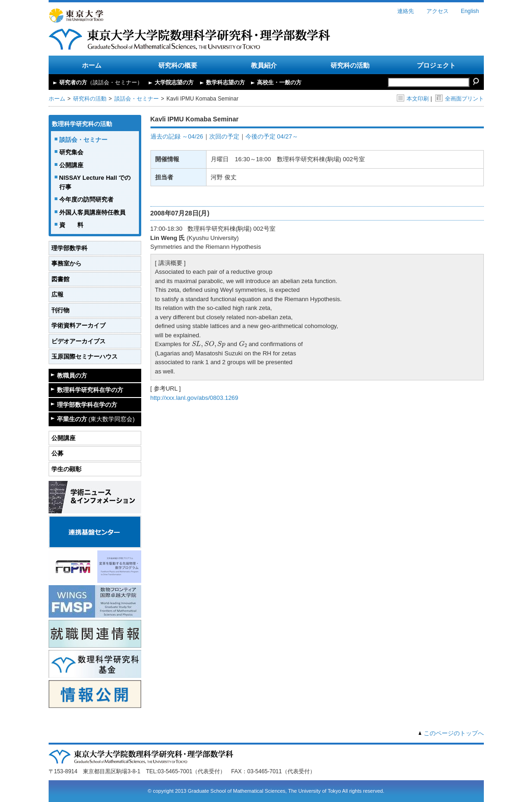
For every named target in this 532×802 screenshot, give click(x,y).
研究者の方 (101, 82)
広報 (57, 294)
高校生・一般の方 (279, 82)
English (470, 11)
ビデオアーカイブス (78, 341)
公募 (57, 453)
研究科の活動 (350, 65)
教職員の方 (72, 376)
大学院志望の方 (174, 82)
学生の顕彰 (66, 469)
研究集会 (71, 152)
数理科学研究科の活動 (82, 124)
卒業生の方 (96, 419)
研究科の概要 (178, 65)
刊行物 (60, 310)
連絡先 (406, 11)
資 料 (71, 225)
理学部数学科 (69, 248)
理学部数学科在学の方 (87, 405)
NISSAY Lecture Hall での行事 (95, 182)
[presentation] (209, 344)
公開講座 (71, 165)
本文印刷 (413, 99)
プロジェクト (436, 65)
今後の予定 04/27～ (272, 136)
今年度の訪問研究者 (86, 199)
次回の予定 (224, 136)
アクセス (438, 11)
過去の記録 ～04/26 (177, 136)
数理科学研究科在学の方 (90, 390)
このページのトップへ (454, 733)
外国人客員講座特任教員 (92, 212)
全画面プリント (460, 99)
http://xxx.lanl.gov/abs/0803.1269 (194, 398)
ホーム (92, 65)
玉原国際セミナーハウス (84, 357)
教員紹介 (264, 65)
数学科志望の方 (225, 82)
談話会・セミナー (137, 99)
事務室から (66, 263)
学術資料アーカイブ (78, 325)
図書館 (60, 279)
